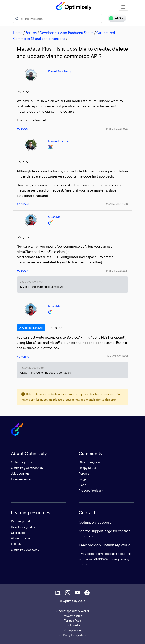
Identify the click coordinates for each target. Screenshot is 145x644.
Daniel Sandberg (59, 71)
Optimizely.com (22, 462)
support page (102, 531)
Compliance (73, 630)
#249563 (23, 129)
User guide (18, 533)
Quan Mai (55, 217)
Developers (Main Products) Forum (67, 33)
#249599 (23, 357)
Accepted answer (31, 328)
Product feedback (91, 490)
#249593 (23, 271)
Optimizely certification (27, 468)
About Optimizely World (73, 611)
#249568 (23, 204)
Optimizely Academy (25, 550)
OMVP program (89, 462)
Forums (31, 33)
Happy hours (87, 468)
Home (18, 33)
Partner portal (20, 521)
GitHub (16, 544)
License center (21, 479)
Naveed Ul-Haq (59, 141)
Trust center (72, 625)
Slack (82, 485)
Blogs (82, 479)
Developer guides (23, 527)
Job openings (20, 473)
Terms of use (72, 620)
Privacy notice (73, 616)
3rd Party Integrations (73, 635)
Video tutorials (21, 538)
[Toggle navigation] (123, 7)
